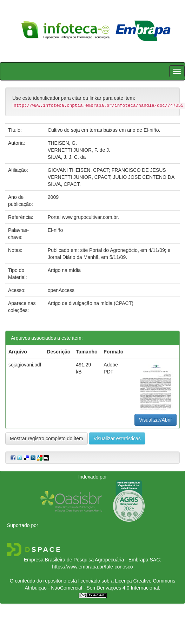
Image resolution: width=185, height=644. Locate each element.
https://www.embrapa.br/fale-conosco (92, 567)
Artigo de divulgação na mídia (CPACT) (91, 303)
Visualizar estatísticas (117, 438)
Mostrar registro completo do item (47, 438)
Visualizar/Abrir (156, 420)
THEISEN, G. (62, 143)
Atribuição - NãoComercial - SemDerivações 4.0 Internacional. (93, 588)
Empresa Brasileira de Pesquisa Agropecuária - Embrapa (86, 560)
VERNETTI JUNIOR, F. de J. (79, 150)
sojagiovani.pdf (25, 365)
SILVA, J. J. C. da (67, 157)
